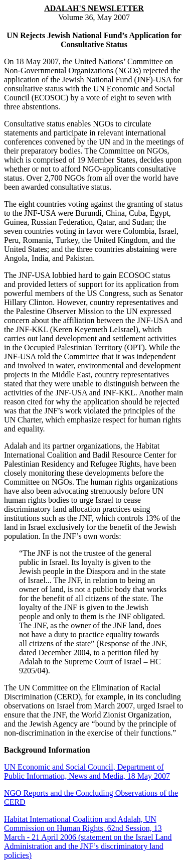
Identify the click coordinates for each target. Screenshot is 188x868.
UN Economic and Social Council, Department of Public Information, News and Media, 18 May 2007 (87, 771)
